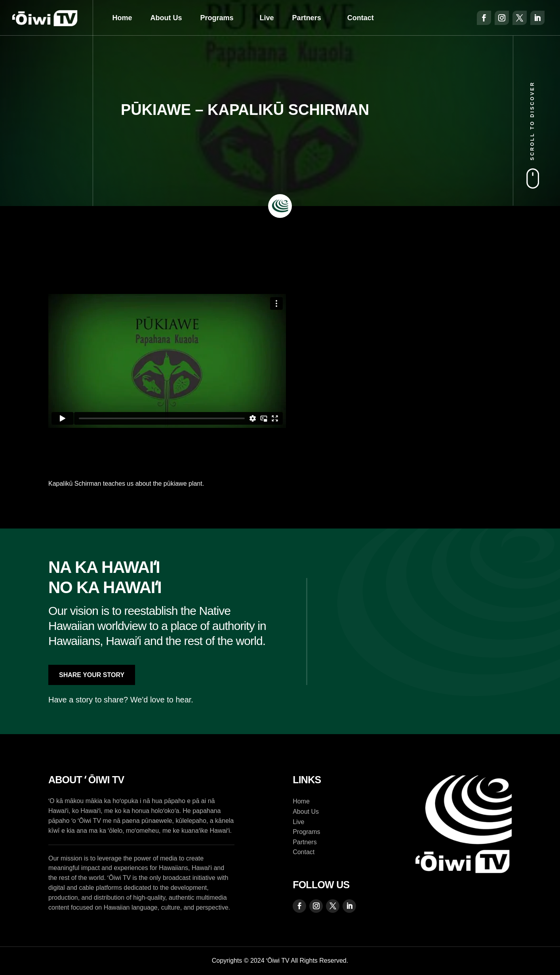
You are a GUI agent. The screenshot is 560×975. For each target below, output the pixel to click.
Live (267, 18)
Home (122, 18)
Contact (361, 18)
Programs (217, 18)
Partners (307, 18)
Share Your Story (92, 675)
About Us (166, 18)
